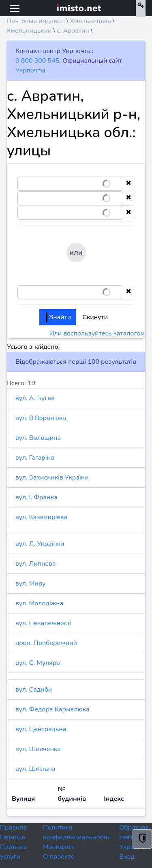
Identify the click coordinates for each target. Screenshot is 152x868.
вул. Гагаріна (35, 458)
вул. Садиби (34, 690)
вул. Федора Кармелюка (52, 709)
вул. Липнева (36, 564)
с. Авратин (73, 31)
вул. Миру (30, 584)
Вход (127, 857)
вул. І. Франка (36, 497)
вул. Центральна (41, 729)
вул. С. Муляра (38, 663)
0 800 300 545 (37, 61)
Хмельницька (90, 21)
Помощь (13, 837)
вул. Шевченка (38, 749)
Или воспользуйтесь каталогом (97, 333)
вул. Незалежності (43, 623)
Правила (13, 828)
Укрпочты (30, 70)
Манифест (59, 847)
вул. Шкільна (35, 769)
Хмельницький (29, 31)
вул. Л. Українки (40, 544)
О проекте (59, 857)
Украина (132, 847)
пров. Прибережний (46, 643)
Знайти (58, 317)
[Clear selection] (128, 184)
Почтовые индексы (36, 21)
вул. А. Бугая (35, 398)
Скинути (95, 317)
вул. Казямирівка (41, 517)
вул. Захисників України (52, 478)
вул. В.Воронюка (41, 418)
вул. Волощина (38, 438)
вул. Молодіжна (39, 603)
